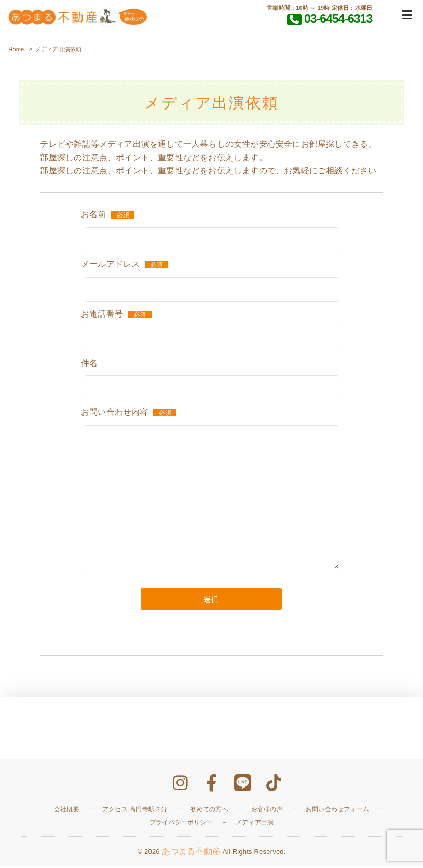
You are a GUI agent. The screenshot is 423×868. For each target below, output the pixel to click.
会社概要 (67, 811)
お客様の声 (267, 811)
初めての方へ (209, 811)
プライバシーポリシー (181, 824)
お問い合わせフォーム (337, 811)
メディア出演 (255, 824)
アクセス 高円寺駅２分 (135, 811)
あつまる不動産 (191, 853)
